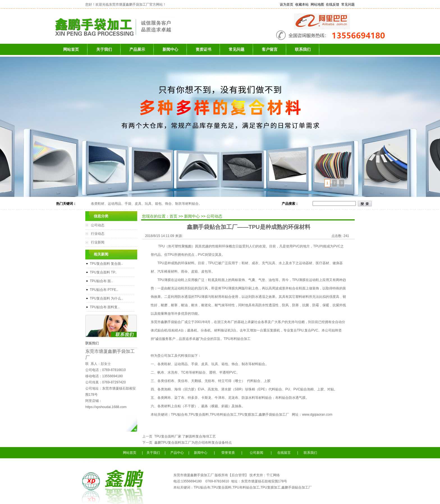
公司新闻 (256, 453)
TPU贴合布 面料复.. (105, 307)
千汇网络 (273, 475)
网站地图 (317, 4)
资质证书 (203, 49)
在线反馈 (333, 4)
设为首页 (287, 4)
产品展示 (137, 49)
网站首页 (71, 49)
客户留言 (270, 49)
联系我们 (303, 49)
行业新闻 (98, 242)
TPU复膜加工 (248, 415)
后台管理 (238, 475)
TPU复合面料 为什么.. (106, 298)
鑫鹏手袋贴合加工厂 (274, 415)
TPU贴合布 (179, 415)
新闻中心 (170, 49)
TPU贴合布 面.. (101, 281)
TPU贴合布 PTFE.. (104, 290)
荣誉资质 (229, 453)
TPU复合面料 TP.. (103, 272)
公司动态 (98, 225)
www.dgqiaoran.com (317, 415)
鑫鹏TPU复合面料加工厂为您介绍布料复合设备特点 (192, 443)
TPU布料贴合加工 (237, 339)
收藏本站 (302, 4)
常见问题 (348, 4)
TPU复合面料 (199, 415)
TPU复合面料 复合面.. (106, 264)
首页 (174, 216)
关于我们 (104, 49)
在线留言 (284, 453)
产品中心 (177, 453)
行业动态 (98, 234)
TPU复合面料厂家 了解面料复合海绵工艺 (184, 436)
